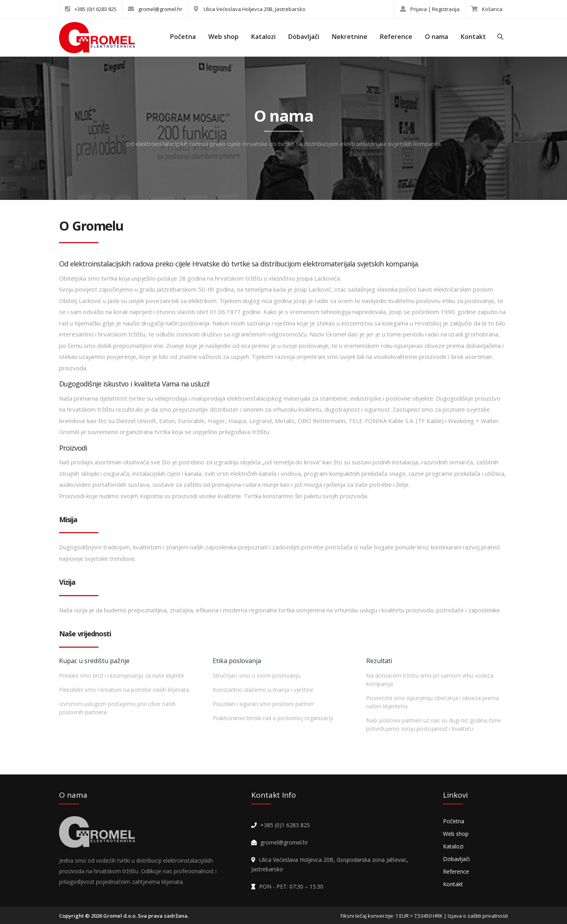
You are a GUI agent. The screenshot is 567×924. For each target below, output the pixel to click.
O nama (436, 37)
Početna (183, 37)
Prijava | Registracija (430, 9)
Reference (396, 37)
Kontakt (473, 37)
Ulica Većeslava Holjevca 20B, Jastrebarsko (250, 9)
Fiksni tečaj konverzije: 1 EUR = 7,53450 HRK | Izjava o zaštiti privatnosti (424, 916)
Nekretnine (350, 37)
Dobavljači (304, 37)
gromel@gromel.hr (155, 9)
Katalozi (263, 37)
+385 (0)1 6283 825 (91, 9)
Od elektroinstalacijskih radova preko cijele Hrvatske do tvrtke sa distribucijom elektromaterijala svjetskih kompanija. (284, 144)
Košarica (487, 9)
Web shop (223, 37)
